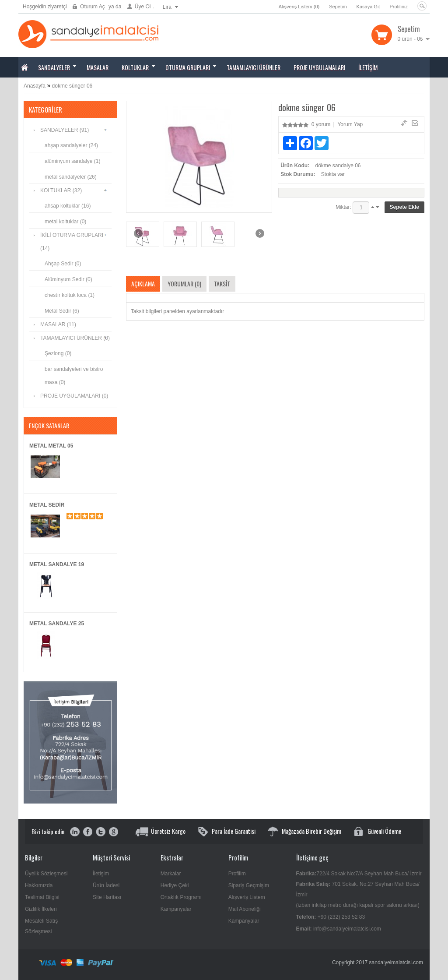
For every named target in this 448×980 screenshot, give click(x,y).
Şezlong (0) (58, 353)
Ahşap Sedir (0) (63, 264)
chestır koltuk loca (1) (70, 295)
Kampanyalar (176, 909)
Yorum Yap (350, 124)
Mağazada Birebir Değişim (311, 831)
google (113, 832)
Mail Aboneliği (245, 909)
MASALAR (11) (58, 324)
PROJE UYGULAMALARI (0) (74, 396)
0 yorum (321, 124)
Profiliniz (399, 7)
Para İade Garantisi (234, 831)
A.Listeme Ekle (404, 123)
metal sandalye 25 (57, 624)
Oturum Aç (93, 7)
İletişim (101, 874)
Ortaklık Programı (181, 897)
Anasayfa (35, 86)
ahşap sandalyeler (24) (71, 145)
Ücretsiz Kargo (168, 831)
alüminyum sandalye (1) (72, 161)
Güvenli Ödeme (384, 831)
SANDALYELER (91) (65, 130)
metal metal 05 (51, 446)
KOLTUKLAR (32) (61, 190)
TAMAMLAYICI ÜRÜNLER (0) (75, 338)
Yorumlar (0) (184, 284)
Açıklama (143, 284)
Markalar (171, 874)
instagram (75, 832)
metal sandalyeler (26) (71, 177)
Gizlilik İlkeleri (41, 909)
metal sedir (47, 505)
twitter (100, 832)
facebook (88, 832)
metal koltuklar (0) (65, 222)
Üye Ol (143, 7)
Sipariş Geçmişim (249, 885)
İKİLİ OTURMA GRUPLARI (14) (72, 242)
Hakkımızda (39, 885)
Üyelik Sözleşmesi (46, 874)
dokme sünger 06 (72, 86)
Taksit (222, 284)
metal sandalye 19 (57, 564)
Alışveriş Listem (247, 897)
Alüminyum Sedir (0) (68, 279)
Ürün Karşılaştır (415, 123)
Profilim (237, 874)
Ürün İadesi (106, 885)
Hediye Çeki (175, 885)
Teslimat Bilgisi (42, 897)
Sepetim (338, 7)
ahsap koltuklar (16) (68, 206)
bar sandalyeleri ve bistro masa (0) (74, 376)
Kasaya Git (368, 7)
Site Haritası (107, 897)
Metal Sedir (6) (62, 311)
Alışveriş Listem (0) (299, 7)
